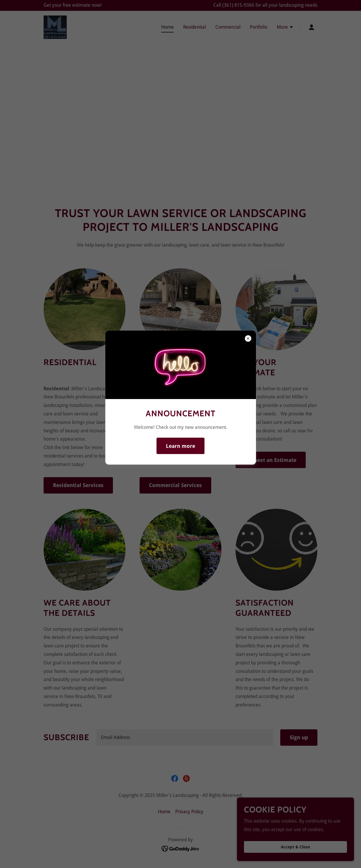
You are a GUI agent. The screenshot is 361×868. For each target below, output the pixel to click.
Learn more (180, 446)
